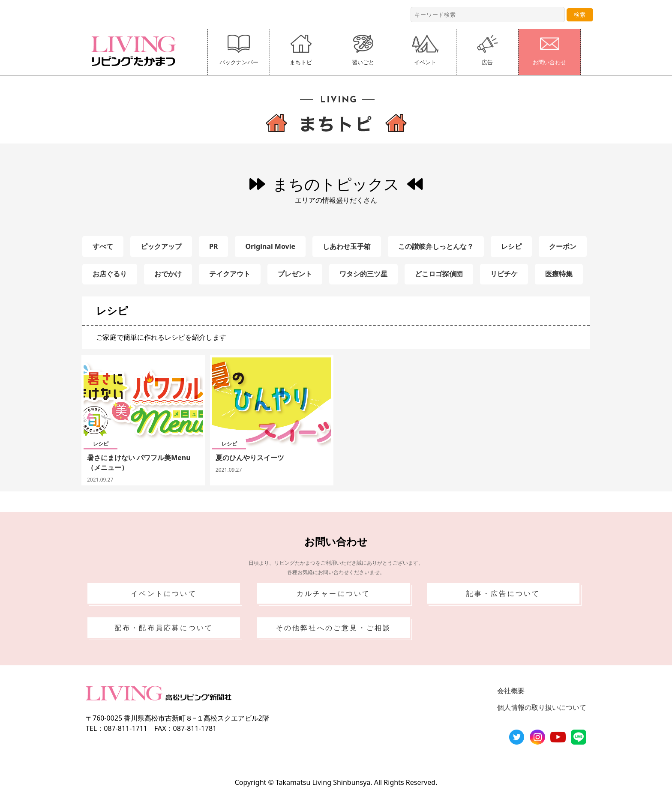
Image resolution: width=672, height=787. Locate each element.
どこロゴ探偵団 (439, 274)
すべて (103, 246)
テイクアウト (230, 274)
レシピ (511, 246)
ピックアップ (161, 246)
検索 (580, 15)
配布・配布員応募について (164, 628)
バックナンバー (239, 50)
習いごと (363, 50)
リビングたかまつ (136, 51)
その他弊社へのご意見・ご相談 (334, 628)
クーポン (563, 246)
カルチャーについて (334, 593)
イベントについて (164, 593)
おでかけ (168, 274)
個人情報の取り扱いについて (542, 707)
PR (213, 246)
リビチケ (504, 274)
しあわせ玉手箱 (347, 246)
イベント (425, 50)
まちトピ (301, 50)
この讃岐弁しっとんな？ (436, 246)
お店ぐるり (110, 274)
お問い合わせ (549, 50)
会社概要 (511, 691)
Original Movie (270, 246)
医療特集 (559, 274)
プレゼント (295, 274)
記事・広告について (503, 593)
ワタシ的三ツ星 (363, 274)
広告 (487, 50)
